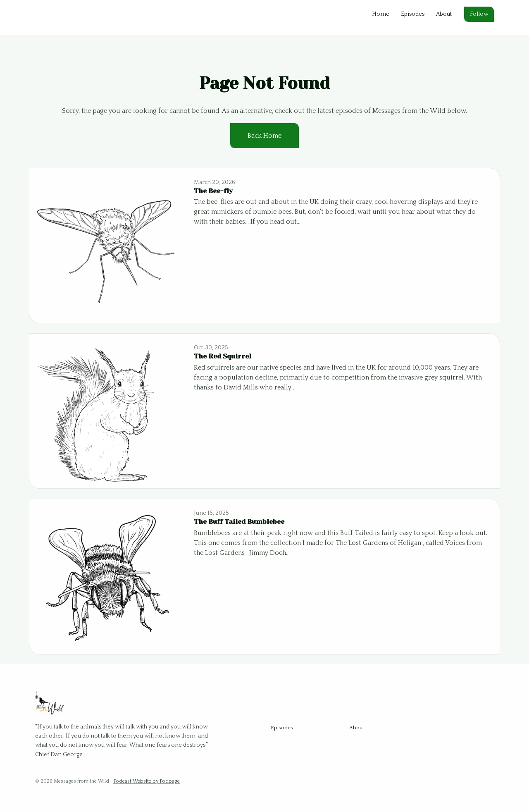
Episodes (413, 14)
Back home (264, 136)
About (444, 14)
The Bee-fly (213, 191)
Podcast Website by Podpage (147, 781)
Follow (479, 14)
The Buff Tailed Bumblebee (239, 522)
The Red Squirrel (223, 356)
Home (381, 14)
